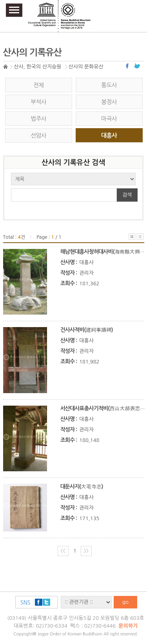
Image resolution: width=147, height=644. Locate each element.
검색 (127, 195)
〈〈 (63, 551)
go (125, 602)
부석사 (38, 102)
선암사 (38, 135)
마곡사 (109, 119)
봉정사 (109, 102)
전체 (39, 85)
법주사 (38, 119)
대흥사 (109, 135)
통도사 (109, 85)
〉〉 (86, 551)
